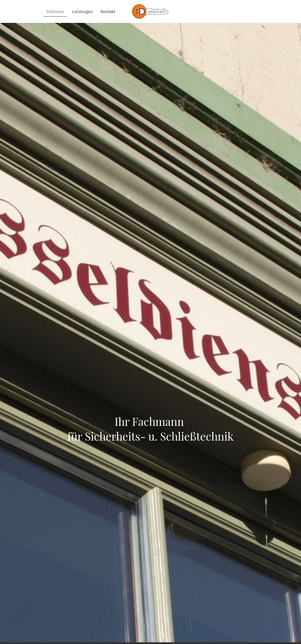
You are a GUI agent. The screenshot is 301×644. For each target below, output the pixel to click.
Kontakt (108, 11)
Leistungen (82, 11)
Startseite (55, 11)
